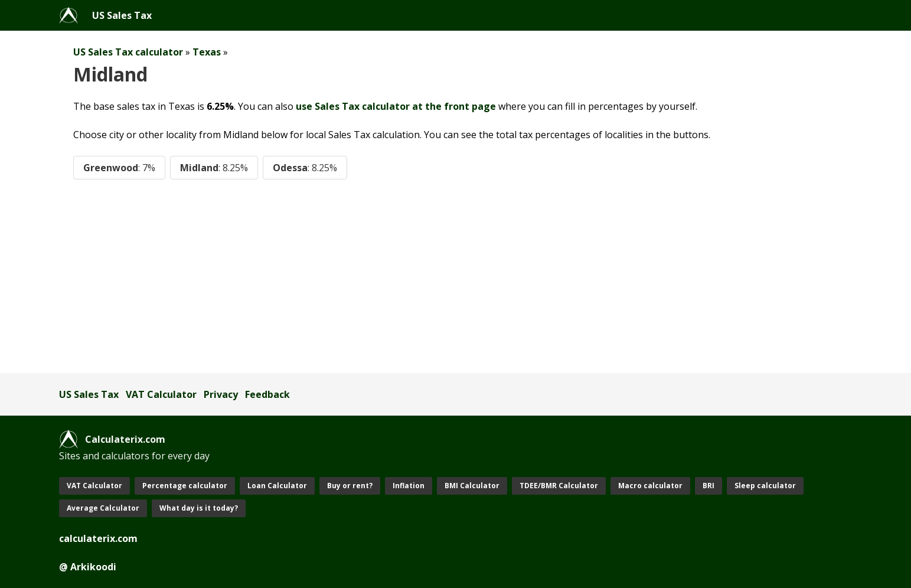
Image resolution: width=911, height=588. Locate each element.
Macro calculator (650, 486)
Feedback (267, 394)
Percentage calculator (185, 486)
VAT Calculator (161, 394)
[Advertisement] (413, 276)
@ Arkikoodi (88, 567)
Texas (207, 52)
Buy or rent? (350, 486)
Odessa (305, 168)
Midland (214, 168)
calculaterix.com (98, 538)
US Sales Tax (122, 15)
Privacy (221, 394)
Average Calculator (103, 508)
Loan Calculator (277, 486)
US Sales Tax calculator (128, 52)
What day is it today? (199, 508)
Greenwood (119, 168)
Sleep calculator (765, 486)
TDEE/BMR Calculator (559, 486)
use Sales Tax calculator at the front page (396, 106)
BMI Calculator (472, 486)
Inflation (409, 486)
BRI (708, 486)
